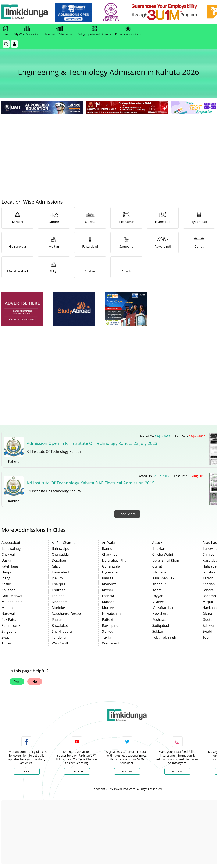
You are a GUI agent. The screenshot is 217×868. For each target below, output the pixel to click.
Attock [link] (157, 543)
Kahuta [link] (108, 578)
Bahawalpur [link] (61, 548)
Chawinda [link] (110, 554)
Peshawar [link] (160, 620)
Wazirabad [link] (110, 643)
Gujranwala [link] (111, 566)
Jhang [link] (6, 578)
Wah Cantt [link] (60, 643)
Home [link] (5, 31)
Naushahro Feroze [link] (66, 614)
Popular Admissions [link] (128, 31)
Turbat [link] (7, 643)
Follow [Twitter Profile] (127, 771)
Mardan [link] (108, 602)
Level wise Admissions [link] (59, 31)
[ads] (22, 309)
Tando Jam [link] (60, 637)
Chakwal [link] (8, 554)
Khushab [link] (8, 590)
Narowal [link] (8, 614)
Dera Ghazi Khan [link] (115, 560)
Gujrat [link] (157, 566)
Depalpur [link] (59, 560)
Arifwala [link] (108, 543)
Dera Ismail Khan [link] (166, 560)
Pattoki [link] (107, 620)
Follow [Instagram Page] (177, 771)
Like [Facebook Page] (27, 771)
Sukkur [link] (158, 631)
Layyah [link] (158, 596)
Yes (17, 682)
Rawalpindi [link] (111, 625)
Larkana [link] (58, 596)
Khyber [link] (108, 590)
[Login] (14, 44)
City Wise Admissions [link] (27, 31)
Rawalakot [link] (60, 625)
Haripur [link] (8, 572)
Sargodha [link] (9, 631)
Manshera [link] (60, 602)
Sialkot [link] (107, 631)
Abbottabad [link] (11, 543)
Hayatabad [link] (60, 572)
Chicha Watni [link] (163, 554)
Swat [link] (5, 637)
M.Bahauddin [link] (12, 602)
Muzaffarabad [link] (163, 608)
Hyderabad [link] (111, 572)
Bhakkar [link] (159, 548)
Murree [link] (108, 608)
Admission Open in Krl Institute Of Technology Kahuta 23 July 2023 (92, 443)
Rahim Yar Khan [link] (14, 625)
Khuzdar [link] (58, 590)
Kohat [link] (157, 590)
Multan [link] (7, 608)
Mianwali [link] (159, 602)
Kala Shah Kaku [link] (164, 578)
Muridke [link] (58, 608)
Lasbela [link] (108, 596)
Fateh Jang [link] (10, 566)
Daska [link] (6, 560)
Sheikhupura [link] (62, 631)
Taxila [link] (106, 637)
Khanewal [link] (110, 584)
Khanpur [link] (159, 584)
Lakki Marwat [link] (12, 596)
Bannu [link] (107, 548)
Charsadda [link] (60, 554)
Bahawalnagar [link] (13, 548)
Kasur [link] (6, 584)
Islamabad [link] (161, 572)
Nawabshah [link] (111, 614)
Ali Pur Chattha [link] (63, 543)
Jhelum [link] (57, 578)
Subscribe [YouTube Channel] (77, 771)
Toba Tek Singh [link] (164, 637)
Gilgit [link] (56, 566)
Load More (127, 514)
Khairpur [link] (59, 584)
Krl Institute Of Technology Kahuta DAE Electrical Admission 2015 (91, 483)
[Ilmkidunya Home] (25, 12)
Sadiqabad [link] (161, 625)
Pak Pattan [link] (10, 620)
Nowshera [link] (160, 614)
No (35, 682)
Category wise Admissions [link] (94, 31)
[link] (73, 12)
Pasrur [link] (57, 620)
